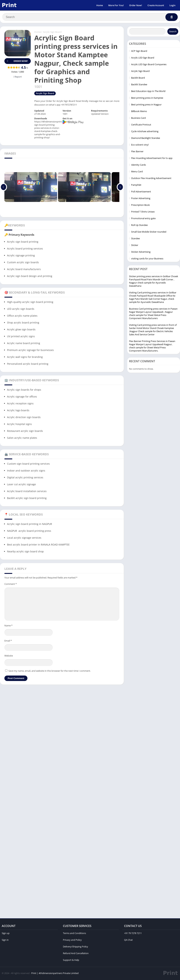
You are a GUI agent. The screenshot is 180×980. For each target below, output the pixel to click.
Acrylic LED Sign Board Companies (149, 65)
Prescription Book (140, 206)
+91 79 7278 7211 (133, 934)
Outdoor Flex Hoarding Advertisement (151, 179)
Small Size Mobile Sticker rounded (149, 232)
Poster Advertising (141, 199)
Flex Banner (137, 152)
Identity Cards (139, 165)
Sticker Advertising (141, 252)
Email (8, 641)
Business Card (138, 119)
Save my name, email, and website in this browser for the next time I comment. (50, 671)
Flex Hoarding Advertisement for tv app (152, 159)
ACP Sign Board (139, 52)
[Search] (90, 17)
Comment (11, 585)
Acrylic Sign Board (52, 33)
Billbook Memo (139, 112)
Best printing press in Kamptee (147, 98)
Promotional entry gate (143, 219)
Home (100, 5)
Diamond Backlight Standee (146, 139)
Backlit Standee (139, 85)
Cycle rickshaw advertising (145, 132)
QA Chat (128, 941)
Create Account (156, 5)
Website (9, 656)
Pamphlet (136, 186)
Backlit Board (138, 78)
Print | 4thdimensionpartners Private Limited (55, 974)
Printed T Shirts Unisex (143, 212)
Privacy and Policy (72, 941)
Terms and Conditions (74, 934)
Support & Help (71, 961)
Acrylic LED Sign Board (143, 58)
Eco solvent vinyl (140, 145)
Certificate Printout (141, 125)
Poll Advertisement (141, 192)
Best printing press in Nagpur (146, 105)
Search (173, 32)
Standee (135, 239)
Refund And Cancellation (76, 954)
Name (8, 626)
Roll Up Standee (139, 226)
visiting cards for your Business (147, 259)
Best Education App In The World (148, 92)
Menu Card (137, 172)
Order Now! (136, 5)
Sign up (6, 934)
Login (172, 5)
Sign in (5, 941)
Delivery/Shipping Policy (75, 947)
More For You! (116, 5)
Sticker (135, 246)
